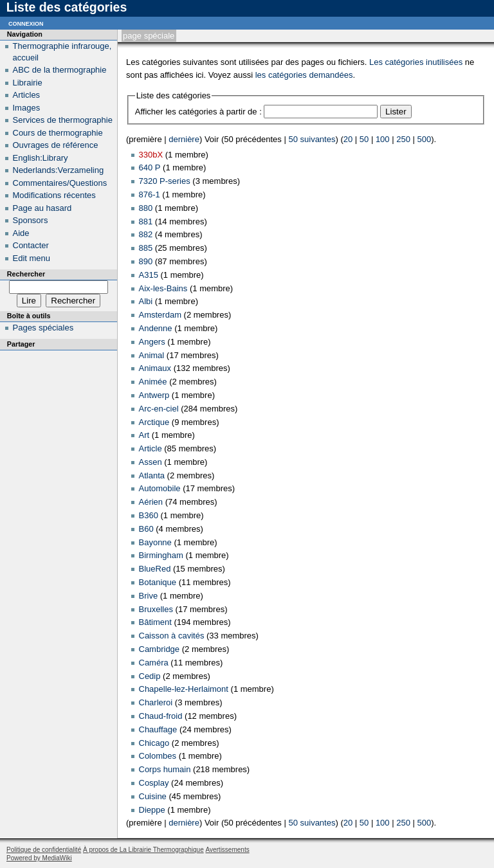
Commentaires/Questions (60, 183)
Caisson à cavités (172, 636)
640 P (150, 167)
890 (146, 261)
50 (364, 139)
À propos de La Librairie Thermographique (143, 850)
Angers (152, 342)
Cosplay (154, 783)
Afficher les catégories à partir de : (198, 112)
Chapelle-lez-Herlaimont (184, 689)
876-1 (150, 194)
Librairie (28, 83)
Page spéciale (149, 36)
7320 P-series (165, 181)
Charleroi (156, 702)
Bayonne (155, 542)
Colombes (158, 756)
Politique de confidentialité (44, 850)
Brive (149, 596)
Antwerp (154, 395)
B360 (149, 515)
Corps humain (165, 769)
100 (383, 139)
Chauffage (158, 729)
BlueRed (155, 569)
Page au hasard (42, 208)
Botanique (158, 582)
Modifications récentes (54, 195)
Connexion (26, 23)
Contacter (31, 245)
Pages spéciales (43, 328)
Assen (151, 462)
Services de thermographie (63, 120)
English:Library (41, 158)
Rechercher (26, 274)
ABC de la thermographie (60, 70)
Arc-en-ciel (159, 409)
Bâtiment (155, 622)
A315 (149, 275)
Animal (152, 355)
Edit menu (32, 258)
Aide (21, 233)
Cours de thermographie (58, 133)
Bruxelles (156, 609)
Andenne (156, 328)
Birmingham (161, 555)
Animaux (155, 368)
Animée (153, 382)
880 (146, 208)
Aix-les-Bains (163, 288)
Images (27, 108)
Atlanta (152, 475)
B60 (146, 529)
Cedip (150, 676)
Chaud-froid (161, 716)
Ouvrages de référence (56, 145)
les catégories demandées (304, 75)
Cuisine (153, 796)
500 (425, 139)
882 (146, 234)
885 (146, 248)
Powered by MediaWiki (39, 858)
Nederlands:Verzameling (59, 170)
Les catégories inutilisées (416, 62)
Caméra (154, 663)
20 (348, 139)
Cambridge (160, 649)
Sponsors (31, 220)
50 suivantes (312, 139)
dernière (184, 139)
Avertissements (227, 850)
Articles (27, 95)
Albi (146, 301)
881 (146, 222)
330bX (151, 155)
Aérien (151, 502)
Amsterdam (160, 315)
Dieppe (152, 810)
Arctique (154, 422)
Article (151, 448)
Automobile (160, 488)
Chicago (154, 743)
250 (403, 139)
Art (144, 435)
